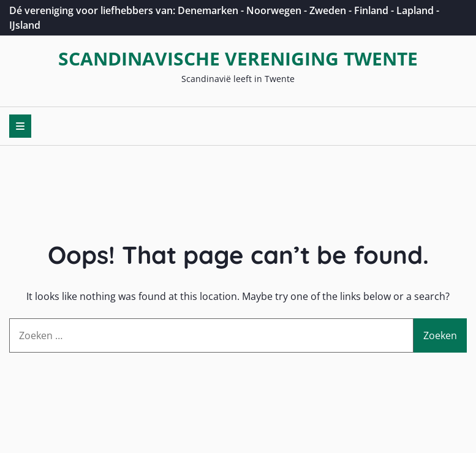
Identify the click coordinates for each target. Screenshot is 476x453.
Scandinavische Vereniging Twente (238, 58)
